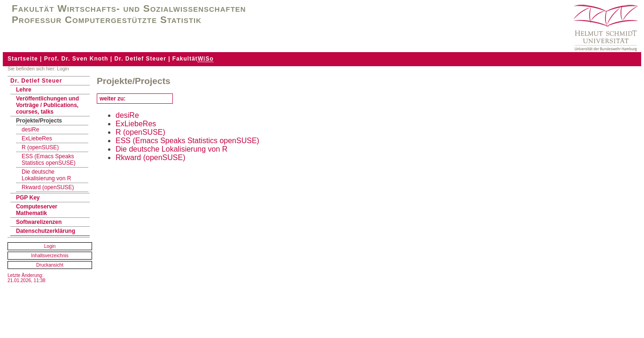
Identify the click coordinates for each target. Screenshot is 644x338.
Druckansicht (50, 265)
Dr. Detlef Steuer (140, 59)
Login (50, 246)
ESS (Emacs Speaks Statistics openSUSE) (49, 160)
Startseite (23, 59)
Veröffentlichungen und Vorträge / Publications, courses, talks (47, 105)
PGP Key (28, 198)
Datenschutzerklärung (46, 231)
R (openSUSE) (40, 147)
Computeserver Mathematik (37, 210)
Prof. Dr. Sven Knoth (76, 59)
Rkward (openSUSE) (48, 187)
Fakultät (193, 59)
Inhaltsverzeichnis (50, 256)
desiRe (30, 130)
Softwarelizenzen (39, 222)
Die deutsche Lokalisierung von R (46, 175)
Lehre (24, 90)
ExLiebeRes (37, 138)
